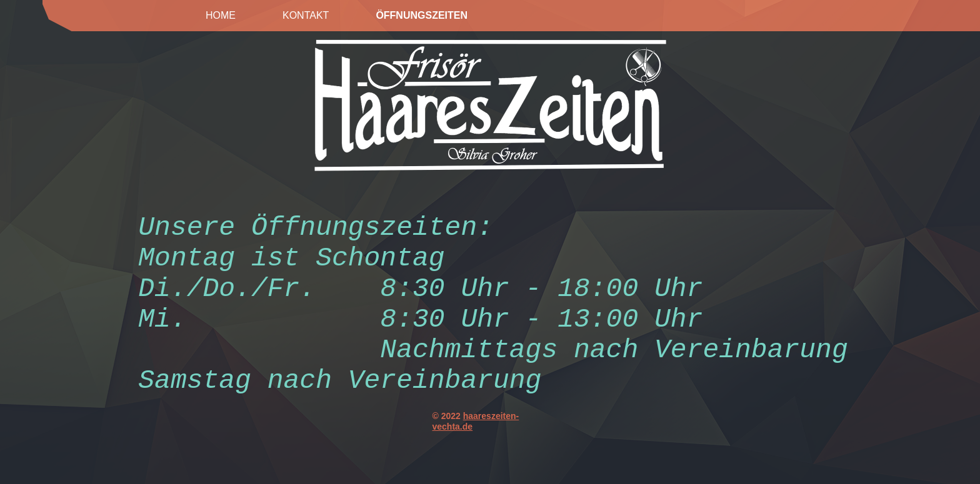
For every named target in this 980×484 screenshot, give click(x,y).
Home (221, 15)
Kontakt (306, 15)
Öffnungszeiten (422, 15)
